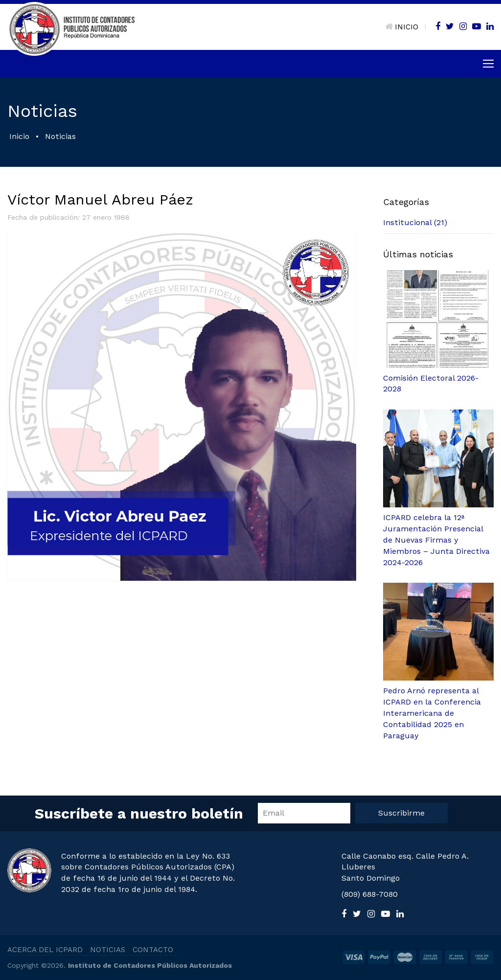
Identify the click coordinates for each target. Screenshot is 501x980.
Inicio (19, 136)
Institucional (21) (415, 222)
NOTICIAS (108, 950)
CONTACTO (153, 950)
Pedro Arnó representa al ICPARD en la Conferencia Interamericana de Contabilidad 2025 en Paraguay (432, 713)
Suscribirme (401, 813)
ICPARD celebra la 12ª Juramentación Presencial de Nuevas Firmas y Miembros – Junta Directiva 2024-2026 (436, 540)
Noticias (60, 136)
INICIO (402, 27)
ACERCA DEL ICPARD (45, 950)
